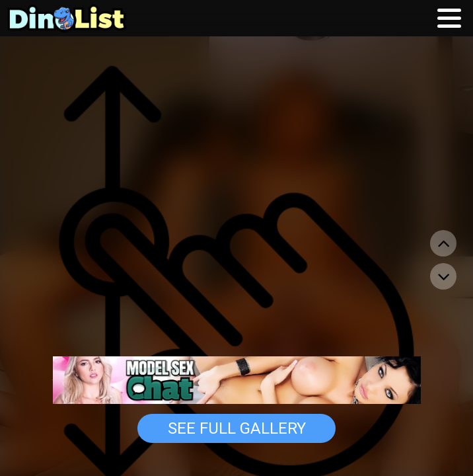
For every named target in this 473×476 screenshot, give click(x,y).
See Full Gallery (237, 428)
